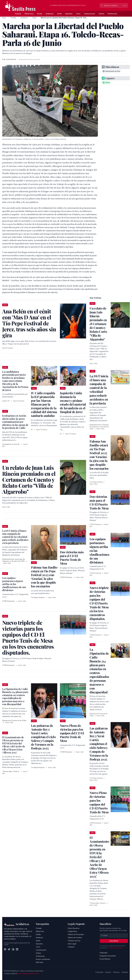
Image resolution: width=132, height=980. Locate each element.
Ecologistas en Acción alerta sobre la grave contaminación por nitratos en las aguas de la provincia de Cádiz (15, 422)
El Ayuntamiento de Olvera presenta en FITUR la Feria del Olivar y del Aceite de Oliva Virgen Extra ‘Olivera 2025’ (14, 745)
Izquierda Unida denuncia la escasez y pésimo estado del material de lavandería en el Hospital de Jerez (73, 402)
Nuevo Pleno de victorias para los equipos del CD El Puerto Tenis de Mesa (72, 733)
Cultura (101, 14)
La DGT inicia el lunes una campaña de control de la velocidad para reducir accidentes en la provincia (15, 537)
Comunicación (89, 14)
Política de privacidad (115, 948)
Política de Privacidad (76, 934)
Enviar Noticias (105, 959)
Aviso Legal (72, 944)
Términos (116, 972)
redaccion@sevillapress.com (28, 974)
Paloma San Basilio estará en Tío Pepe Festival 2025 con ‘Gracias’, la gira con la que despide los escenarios (44, 577)
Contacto (71, 947)
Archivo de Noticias (43, 959)
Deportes (69, 14)
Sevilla (40, 14)
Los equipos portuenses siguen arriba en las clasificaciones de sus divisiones (14, 584)
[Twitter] (9, 949)
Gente (59, 14)
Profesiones (112, 14)
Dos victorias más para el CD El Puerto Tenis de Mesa (72, 558)
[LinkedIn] (17, 949)
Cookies (108, 972)
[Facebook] (5, 949)
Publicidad (103, 953)
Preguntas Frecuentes (108, 956)
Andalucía (50, 14)
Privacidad (99, 972)
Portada (18, 14)
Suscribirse (114, 941)
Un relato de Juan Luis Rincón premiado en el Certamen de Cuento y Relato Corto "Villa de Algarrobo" (98, 324)
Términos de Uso (74, 941)
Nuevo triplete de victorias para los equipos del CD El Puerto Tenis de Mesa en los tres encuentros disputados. (99, 603)
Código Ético (72, 931)
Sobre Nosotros (74, 928)
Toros (78, 14)
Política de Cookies (75, 938)
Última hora (29, 14)
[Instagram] (13, 949)
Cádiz (34, 18)
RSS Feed (39, 962)
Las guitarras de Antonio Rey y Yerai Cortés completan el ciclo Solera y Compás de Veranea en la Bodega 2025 (43, 737)
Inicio (4, 18)
